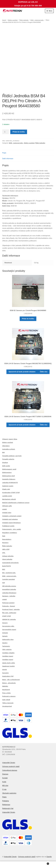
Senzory (5, 623)
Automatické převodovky (11, 563)
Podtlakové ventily (8, 526)
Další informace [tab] (8, 159)
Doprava (5, 774)
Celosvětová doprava (10, 770)
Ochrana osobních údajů (11, 767)
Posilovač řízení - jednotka (11, 610)
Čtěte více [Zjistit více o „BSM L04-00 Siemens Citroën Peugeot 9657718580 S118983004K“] (44, 425)
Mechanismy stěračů (9, 499)
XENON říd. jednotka (9, 619)
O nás (4, 789)
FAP (4, 583)
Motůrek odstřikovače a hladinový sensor (16, 503)
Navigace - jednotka (9, 596)
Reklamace (6, 805)
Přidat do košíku (19, 132)
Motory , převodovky (9, 683)
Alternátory (6, 446)
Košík (4, 782)
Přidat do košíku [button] (28, 319)
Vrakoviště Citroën (9, 763)
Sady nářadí (6, 700)
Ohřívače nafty (7, 506)
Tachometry (6, 646)
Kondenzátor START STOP (11, 493)
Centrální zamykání (9, 579)
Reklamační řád (8, 808)
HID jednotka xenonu (9, 586)
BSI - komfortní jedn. (9, 573)
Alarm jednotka (7, 559)
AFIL (4, 553)
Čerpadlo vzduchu (8, 459)
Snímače (5, 633)
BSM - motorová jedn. (37, 20)
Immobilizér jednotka (9, 589)
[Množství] (6, 132)
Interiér (5, 670)
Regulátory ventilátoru (10, 533)
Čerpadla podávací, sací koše (12, 456)
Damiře (49, 857)
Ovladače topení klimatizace (12, 523)
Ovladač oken (7, 513)
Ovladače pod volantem (10, 519)
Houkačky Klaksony (9, 479)
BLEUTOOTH (7, 566)
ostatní (5, 509)
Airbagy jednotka (8, 556)
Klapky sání (6, 489)
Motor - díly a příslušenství (11, 680)
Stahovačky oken (8, 640)
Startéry (5, 643)
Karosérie (5, 673)
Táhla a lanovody (8, 703)
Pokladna (6, 801)
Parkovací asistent (8, 603)
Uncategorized (7, 706)
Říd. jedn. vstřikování (9, 613)
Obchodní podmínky (9, 793)
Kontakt (5, 778)
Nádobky (5, 686)
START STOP (7, 616)
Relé (4, 536)
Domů (4, 20)
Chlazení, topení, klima (10, 439)
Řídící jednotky (24, 20)
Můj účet (5, 786)
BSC (4, 569)
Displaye (5, 463)
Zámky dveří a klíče (9, 663)
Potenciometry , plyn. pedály (12, 529)
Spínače (5, 636)
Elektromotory (7, 473)
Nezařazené (6, 690)
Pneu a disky (7, 693)
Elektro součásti (13, 20)
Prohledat (28, 865)
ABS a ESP (6, 549)
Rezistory (5, 543)
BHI (3, 452)
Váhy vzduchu (7, 650)
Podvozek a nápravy (9, 696)
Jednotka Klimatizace (9, 593)
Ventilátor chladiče (8, 653)
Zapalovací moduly (8, 666)
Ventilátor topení (8, 656)
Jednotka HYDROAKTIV (10, 483)
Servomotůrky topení (9, 630)
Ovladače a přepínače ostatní (12, 516)
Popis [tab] (4, 153)
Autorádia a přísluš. (9, 449)
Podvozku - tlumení (9, 606)
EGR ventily (6, 466)
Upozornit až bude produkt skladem (22, 372)
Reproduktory (7, 539)
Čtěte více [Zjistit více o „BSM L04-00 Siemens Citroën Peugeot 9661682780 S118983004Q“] (44, 372)
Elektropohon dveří (9, 476)
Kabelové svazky (8, 486)
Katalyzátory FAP (8, 676)
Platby (4, 797)
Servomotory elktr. (8, 626)
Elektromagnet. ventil (9, 469)
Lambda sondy (7, 496)
